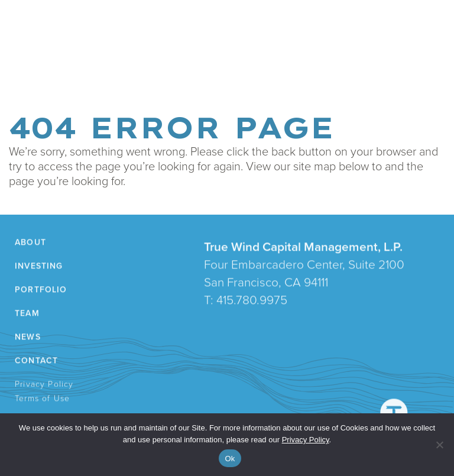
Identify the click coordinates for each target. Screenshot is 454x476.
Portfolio (130, 58)
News (207, 58)
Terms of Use (43, 399)
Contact (248, 58)
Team (174, 58)
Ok (230, 459)
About (34, 58)
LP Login (294, 58)
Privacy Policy (45, 385)
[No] (439, 445)
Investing (78, 58)
